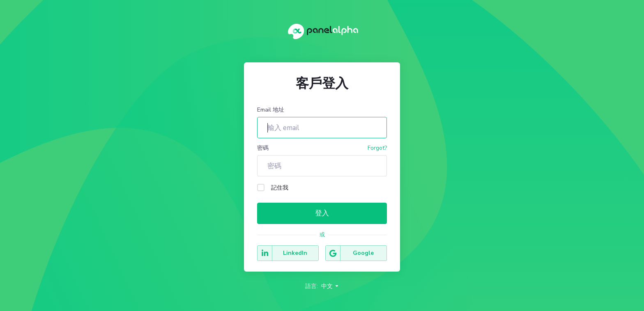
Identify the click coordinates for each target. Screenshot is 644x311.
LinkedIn (282, 253)
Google (350, 253)
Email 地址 (271, 110)
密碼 (263, 148)
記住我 (273, 188)
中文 (330, 286)
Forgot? (377, 148)
